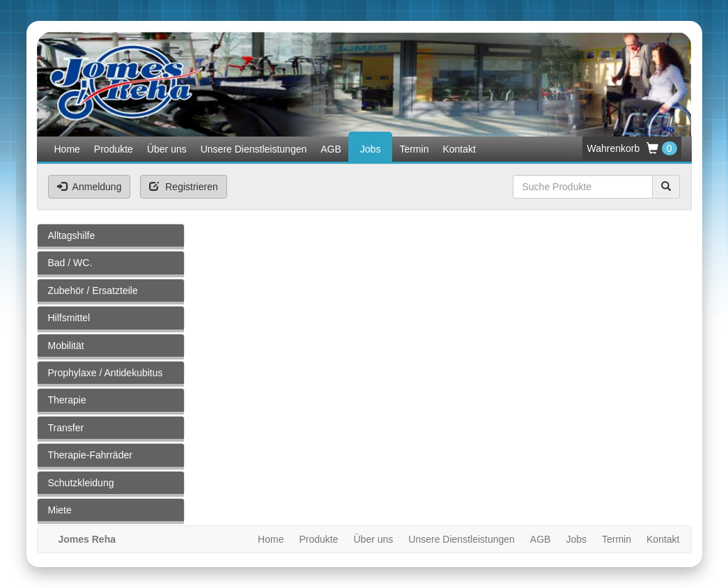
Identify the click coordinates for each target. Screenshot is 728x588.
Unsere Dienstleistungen (254, 149)
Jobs (371, 149)
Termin (414, 149)
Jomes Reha (87, 539)
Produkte (114, 149)
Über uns (167, 149)
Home (67, 149)
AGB (331, 149)
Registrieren (183, 187)
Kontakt (459, 149)
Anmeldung (90, 187)
